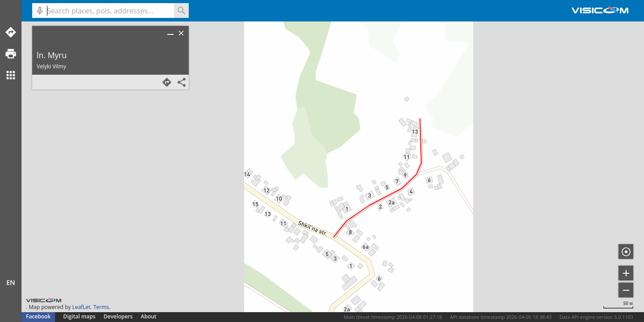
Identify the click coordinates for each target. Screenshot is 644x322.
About (149, 316)
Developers (118, 316)
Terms (101, 307)
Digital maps (80, 316)
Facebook (38, 316)
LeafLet (81, 307)
